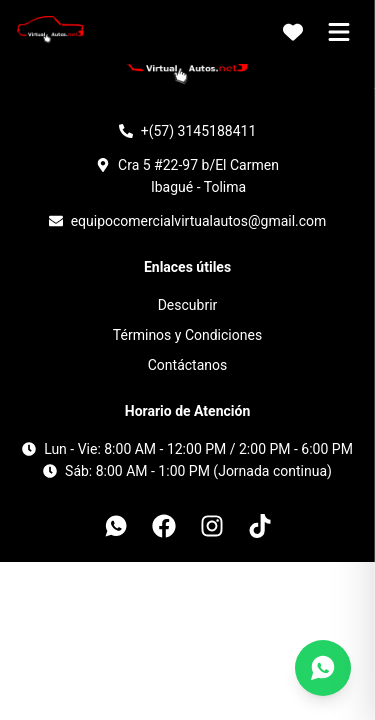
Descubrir (188, 305)
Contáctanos (188, 365)
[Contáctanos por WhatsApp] (323, 668)
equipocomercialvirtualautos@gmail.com (199, 221)
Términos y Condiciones (187, 335)
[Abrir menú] (339, 32)
